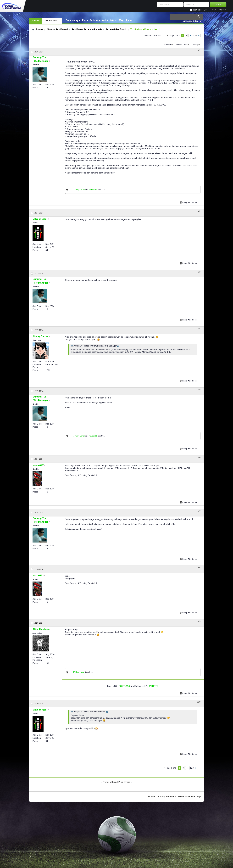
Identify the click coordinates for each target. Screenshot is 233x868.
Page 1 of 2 (174, 36)
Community (72, 20)
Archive (151, 796)
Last (197, 36)
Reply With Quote (189, 202)
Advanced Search (193, 21)
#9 (199, 621)
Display (195, 45)
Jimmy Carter (79, 190)
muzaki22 (93, 436)
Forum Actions (90, 20)
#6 (199, 457)
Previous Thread (110, 782)
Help (214, 10)
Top (199, 796)
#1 (199, 50)
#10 (199, 702)
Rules (129, 20)
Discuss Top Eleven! (57, 29)
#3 (199, 272)
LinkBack (167, 45)
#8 (199, 568)
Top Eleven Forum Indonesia (87, 29)
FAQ (121, 20)
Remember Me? (200, 10)
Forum (36, 21)
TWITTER (154, 686)
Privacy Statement (167, 796)
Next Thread (125, 782)
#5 (199, 390)
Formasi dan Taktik (116, 29)
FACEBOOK (124, 686)
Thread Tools (182, 45)
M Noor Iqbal (79, 672)
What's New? (52, 21)
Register (223, 10)
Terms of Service (186, 796)
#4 (199, 329)
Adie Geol (93, 190)
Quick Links (108, 20)
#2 (199, 211)
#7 (199, 511)
